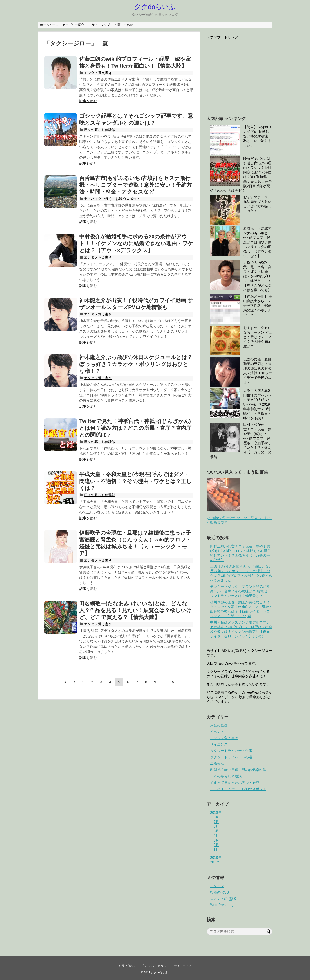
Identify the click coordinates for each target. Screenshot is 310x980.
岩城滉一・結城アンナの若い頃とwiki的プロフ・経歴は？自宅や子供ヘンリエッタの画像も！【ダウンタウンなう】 (257, 242)
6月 (216, 826)
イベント (217, 732)
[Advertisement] (243, 74)
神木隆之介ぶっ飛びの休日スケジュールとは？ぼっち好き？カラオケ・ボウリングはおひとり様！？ (136, 364)
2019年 (216, 813)
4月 (216, 836)
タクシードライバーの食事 (231, 751)
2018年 (216, 858)
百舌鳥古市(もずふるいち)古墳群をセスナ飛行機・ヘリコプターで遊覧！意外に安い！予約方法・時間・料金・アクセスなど (135, 185)
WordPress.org (222, 905)
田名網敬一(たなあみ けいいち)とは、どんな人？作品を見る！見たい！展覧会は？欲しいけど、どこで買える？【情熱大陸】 (135, 610)
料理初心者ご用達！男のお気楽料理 (238, 770)
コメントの (223, 899)
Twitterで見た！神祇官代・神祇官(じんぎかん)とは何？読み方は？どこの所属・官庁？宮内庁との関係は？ (135, 428)
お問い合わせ (124, 25)
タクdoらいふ (155, 7)
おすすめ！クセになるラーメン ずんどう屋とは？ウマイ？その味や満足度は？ (258, 337)
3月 (216, 840)
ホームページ (49, 25)
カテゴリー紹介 (75, 25)
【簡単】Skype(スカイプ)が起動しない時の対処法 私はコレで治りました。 (258, 136)
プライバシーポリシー (155, 966)
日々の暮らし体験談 (100, 130)
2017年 (216, 862)
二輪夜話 (217, 763)
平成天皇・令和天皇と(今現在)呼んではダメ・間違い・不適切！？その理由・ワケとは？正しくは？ (135, 481)
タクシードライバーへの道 (231, 757)
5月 (216, 831)
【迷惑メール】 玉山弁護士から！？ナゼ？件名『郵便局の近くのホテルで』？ (258, 306)
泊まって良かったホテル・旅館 (235, 783)
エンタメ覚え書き (98, 73)
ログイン (217, 886)
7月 (216, 822)
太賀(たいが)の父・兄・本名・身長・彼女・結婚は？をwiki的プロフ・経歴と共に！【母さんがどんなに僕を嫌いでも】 (257, 276)
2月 (216, 845)
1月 (216, 850)
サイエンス (219, 744)
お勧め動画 (219, 725)
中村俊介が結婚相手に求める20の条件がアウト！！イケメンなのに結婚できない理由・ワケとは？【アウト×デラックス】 (136, 243)
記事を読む (88, 101)
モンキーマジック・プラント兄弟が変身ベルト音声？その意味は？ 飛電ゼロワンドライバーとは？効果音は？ (240, 591)
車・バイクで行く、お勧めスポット (112, 199)
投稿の (219, 892)
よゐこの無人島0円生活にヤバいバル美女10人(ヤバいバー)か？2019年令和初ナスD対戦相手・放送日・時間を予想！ (257, 404)
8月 (216, 817)
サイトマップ (101, 25)
